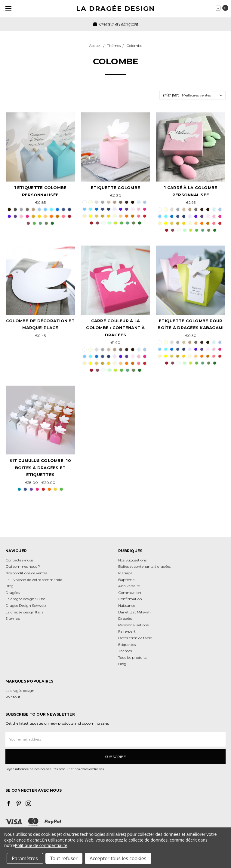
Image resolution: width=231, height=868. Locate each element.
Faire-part (127, 631)
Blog (9, 586)
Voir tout (13, 697)
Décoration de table (135, 638)
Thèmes (125, 651)
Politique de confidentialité (41, 845)
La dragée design (20, 691)
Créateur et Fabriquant (116, 24)
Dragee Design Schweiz (26, 605)
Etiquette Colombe (115, 188)
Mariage (125, 573)
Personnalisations (133, 625)
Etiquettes (127, 645)
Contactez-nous (19, 560)
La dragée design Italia (25, 612)
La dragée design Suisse (25, 599)
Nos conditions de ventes (26, 573)
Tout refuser (64, 858)
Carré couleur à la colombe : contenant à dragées (115, 328)
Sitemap (13, 618)
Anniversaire (129, 586)
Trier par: (171, 95)
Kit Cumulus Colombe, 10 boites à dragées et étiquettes (40, 468)
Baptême (126, 580)
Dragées (12, 593)
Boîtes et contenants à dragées (144, 566)
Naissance (127, 605)
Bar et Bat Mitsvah (134, 612)
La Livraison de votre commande (34, 580)
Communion (130, 593)
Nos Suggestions (132, 560)
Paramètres (25, 858)
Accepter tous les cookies (118, 858)
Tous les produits (132, 657)
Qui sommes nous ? (23, 566)
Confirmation (130, 599)
